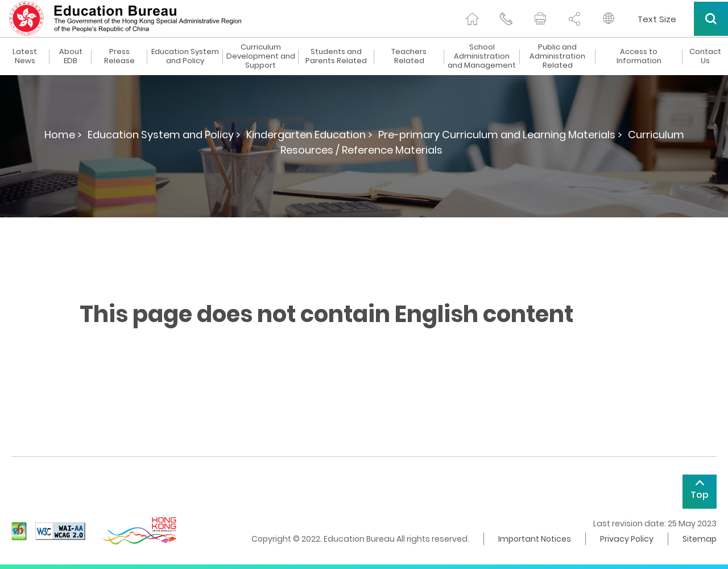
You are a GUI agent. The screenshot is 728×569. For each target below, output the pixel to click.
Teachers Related (409, 56)
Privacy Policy (627, 539)
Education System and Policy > (164, 135)
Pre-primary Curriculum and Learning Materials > (500, 135)
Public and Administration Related (557, 56)
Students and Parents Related (336, 56)
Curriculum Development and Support (261, 56)
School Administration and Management (482, 56)
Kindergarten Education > (309, 135)
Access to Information (639, 56)
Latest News (25, 56)
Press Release (119, 56)
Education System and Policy (185, 56)
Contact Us (705, 56)
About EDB (71, 56)
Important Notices (535, 539)
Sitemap (700, 539)
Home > (63, 135)
